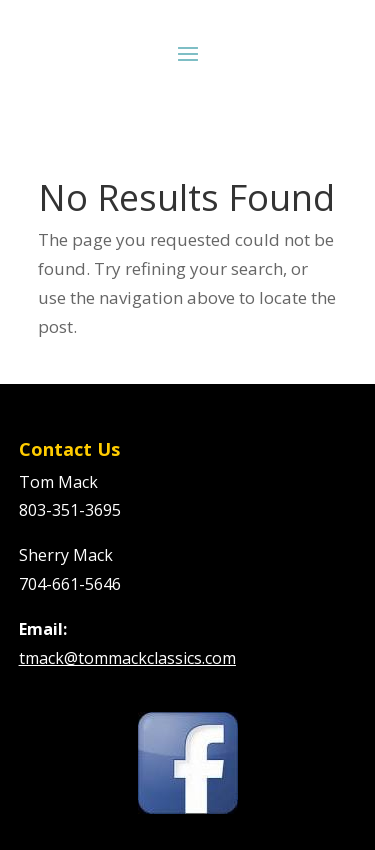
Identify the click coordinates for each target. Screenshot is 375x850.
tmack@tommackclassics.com (127, 658)
